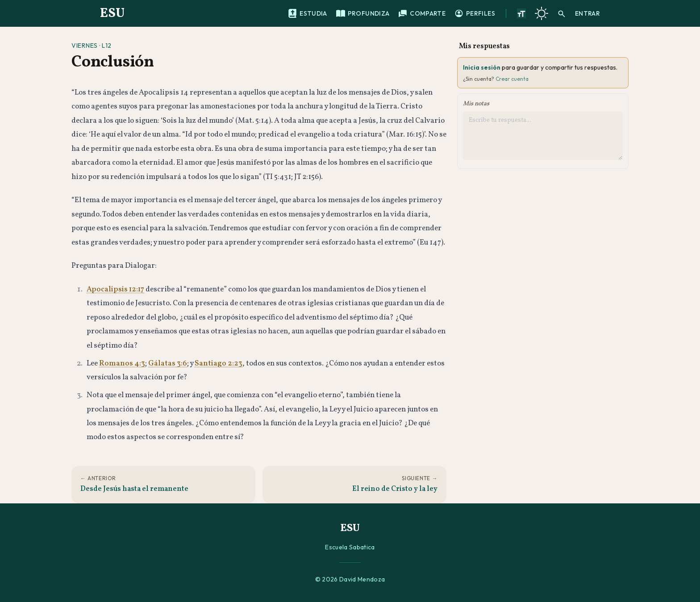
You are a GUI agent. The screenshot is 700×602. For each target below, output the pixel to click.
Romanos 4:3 (122, 363)
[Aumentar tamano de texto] (521, 13)
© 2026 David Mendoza (350, 579)
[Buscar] (562, 13)
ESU (112, 13)
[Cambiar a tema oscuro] (542, 13)
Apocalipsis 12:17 (115, 289)
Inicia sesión (482, 67)
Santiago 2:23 (219, 363)
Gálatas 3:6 (168, 363)
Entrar (587, 13)
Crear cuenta (512, 79)
